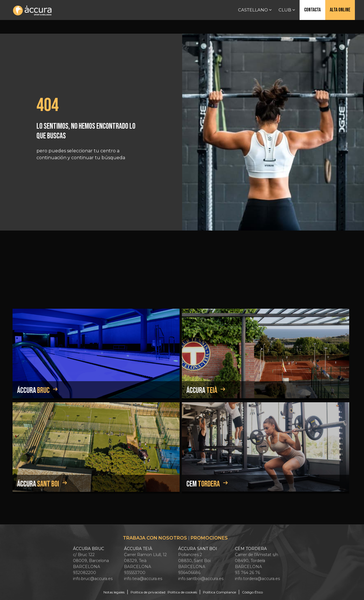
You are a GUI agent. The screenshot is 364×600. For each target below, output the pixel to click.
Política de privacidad (148, 592)
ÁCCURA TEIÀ (138, 549)
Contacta (312, 10)
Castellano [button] (255, 10)
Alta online (340, 10)
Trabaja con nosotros (155, 538)
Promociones (209, 538)
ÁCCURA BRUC (89, 549)
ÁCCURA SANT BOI (198, 549)
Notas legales (114, 592)
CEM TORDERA (251, 549)
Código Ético (252, 592)
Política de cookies (182, 592)
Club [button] (287, 10)
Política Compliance (219, 592)
